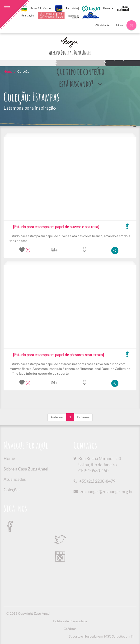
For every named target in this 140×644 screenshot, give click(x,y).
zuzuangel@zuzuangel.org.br (107, 492)
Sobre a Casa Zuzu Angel (26, 469)
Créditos (70, 629)
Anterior (57, 417)
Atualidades (15, 479)
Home (8, 72)
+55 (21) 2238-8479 (97, 481)
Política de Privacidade (70, 621)
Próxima (83, 417)
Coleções (12, 490)
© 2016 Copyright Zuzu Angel (28, 613)
